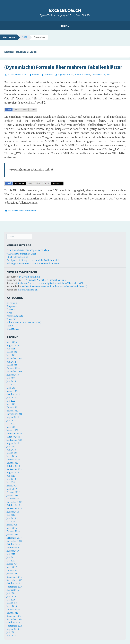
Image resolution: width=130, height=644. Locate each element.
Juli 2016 (11, 593)
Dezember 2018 (14, 499)
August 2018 (13, 512)
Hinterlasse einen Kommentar (22, 211)
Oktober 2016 (13, 584)
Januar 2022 (12, 411)
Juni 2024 (11, 362)
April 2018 (12, 525)
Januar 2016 (12, 613)
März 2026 (12, 342)
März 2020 (12, 456)
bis (72, 75)
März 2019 (12, 489)
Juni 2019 (11, 479)
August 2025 (13, 346)
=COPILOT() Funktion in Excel (21, 254)
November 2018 (14, 502)
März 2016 (12, 606)
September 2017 (15, 548)
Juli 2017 (11, 554)
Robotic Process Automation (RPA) (24, 323)
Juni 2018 (11, 518)
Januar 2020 (12, 463)
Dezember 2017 (14, 538)
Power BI (11, 319)
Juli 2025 (11, 349)
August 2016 (13, 590)
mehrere (79, 75)
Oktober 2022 (13, 395)
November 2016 (14, 580)
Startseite (9, 37)
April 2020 (12, 453)
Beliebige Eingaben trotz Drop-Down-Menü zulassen (33, 264)
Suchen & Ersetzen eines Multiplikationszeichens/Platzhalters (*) (50, 283)
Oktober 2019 (13, 466)
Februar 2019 (13, 492)
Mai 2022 (11, 401)
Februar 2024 (13, 368)
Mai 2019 (11, 482)
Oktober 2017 (13, 544)
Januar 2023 (12, 391)
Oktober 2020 (13, 437)
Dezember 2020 (14, 434)
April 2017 (12, 564)
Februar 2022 (13, 407)
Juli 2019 (11, 476)
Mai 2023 (11, 385)
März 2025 (12, 355)
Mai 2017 (11, 561)
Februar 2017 (13, 571)
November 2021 (14, 414)
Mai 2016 (11, 600)
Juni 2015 (11, 636)
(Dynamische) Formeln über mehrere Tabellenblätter (63, 67)
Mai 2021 (11, 424)
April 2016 (12, 603)
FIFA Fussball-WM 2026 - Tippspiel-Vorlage (28, 251)
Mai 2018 (11, 522)
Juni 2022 (11, 398)
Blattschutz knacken (28, 290)
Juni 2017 (11, 557)
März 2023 (12, 388)
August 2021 (13, 417)
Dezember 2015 (14, 616)
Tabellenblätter (98, 75)
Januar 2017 (12, 574)
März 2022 (12, 404)
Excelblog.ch (65, 10)
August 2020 (13, 443)
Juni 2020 (11, 450)
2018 (25, 37)
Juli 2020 (11, 447)
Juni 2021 (11, 421)
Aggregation (64, 75)
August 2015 (13, 629)
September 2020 (15, 440)
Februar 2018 (13, 531)
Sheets (87, 75)
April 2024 (12, 365)
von (108, 75)
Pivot (9, 313)
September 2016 (15, 587)
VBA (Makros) (13, 329)
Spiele (10, 326)
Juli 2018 (11, 515)
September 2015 (15, 626)
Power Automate (15, 316)
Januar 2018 (12, 535)
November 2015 (14, 619)
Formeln (49, 75)
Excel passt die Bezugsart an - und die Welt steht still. (33, 260)
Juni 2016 (11, 597)
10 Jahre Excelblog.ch (17, 257)
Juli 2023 (11, 378)
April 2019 (12, 486)
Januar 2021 (12, 430)
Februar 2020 (13, 460)
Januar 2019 (12, 496)
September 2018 (15, 509)
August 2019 (13, 473)
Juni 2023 (11, 381)
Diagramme (12, 306)
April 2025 (12, 352)
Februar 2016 (13, 610)
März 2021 (12, 427)
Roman (36, 75)
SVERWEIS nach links (29, 277)
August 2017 (13, 551)
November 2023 (14, 372)
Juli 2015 (11, 632)
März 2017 (12, 567)
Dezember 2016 (14, 577)
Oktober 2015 (13, 623)
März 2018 (12, 528)
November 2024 (14, 359)
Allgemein (12, 303)
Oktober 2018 (13, 505)
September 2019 (15, 469)
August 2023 (13, 375)
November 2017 (14, 541)
